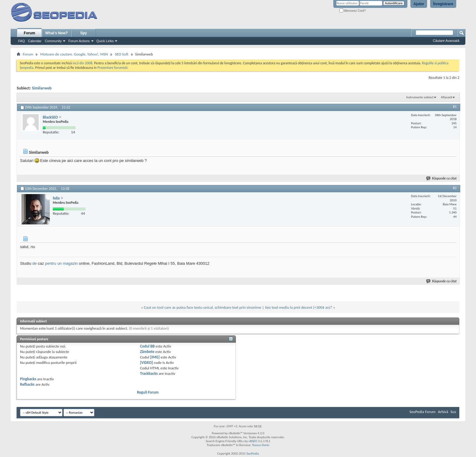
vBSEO (253, 441)
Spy (83, 33)
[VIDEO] (146, 363)
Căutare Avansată (446, 41)
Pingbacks (28, 379)
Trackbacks (149, 373)
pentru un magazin (61, 263)
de (34, 263)
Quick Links (105, 41)
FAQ (22, 41)
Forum (29, 33)
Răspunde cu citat (442, 178)
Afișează (446, 97)
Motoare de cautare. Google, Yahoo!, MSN (74, 54)
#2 (455, 188)
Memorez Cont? (353, 11)
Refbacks (27, 384)
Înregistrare (443, 4)
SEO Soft (122, 54)
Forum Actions (79, 41)
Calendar (35, 41)
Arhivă (443, 412)
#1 (455, 107)
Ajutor (419, 4)
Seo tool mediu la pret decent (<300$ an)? (299, 307)
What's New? (56, 33)
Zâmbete (147, 352)
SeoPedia (253, 454)
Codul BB (147, 346)
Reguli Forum (148, 392)
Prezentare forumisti (112, 68)
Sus (453, 412)
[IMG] (155, 357)
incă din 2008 (82, 63)
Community (53, 41)
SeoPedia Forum (423, 412)
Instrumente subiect (420, 97)
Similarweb (42, 88)
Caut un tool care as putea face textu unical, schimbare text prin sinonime (203, 307)
